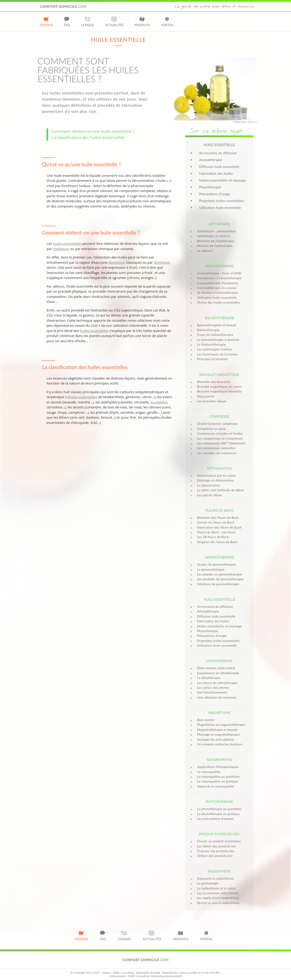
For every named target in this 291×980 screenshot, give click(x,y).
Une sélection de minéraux (217, 697)
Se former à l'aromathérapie (218, 292)
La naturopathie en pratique (218, 781)
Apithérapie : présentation (216, 231)
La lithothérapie (209, 678)
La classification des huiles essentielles (88, 137)
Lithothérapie (219, 661)
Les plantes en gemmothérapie (220, 574)
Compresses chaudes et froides (220, 433)
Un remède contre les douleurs (220, 744)
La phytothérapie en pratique (219, 814)
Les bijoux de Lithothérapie (217, 683)
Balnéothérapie (219, 318)
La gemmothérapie (211, 569)
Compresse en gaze (211, 429)
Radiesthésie (219, 871)
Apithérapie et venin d (213, 236)
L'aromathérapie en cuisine (217, 288)
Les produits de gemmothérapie (220, 579)
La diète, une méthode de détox (221, 490)
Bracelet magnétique (219, 375)
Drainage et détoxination (215, 480)
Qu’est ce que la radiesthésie (218, 903)
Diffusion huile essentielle (219, 167)
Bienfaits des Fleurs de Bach (218, 518)
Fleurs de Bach (219, 510)
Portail (167, 22)
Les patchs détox (209, 495)
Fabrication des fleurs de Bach (219, 527)
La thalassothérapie (211, 344)
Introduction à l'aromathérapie (220, 278)
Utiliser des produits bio (215, 856)
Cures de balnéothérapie (215, 335)
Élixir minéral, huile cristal (216, 668)
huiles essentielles (67, 243)
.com (63, 6)
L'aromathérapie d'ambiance (218, 283)
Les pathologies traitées (215, 349)
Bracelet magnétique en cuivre (220, 386)
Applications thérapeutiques (218, 767)
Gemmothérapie (219, 557)
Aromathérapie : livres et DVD (219, 273)
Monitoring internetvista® (166, 976)
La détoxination (209, 485)
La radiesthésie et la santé (216, 888)
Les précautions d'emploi (215, 819)
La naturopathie (209, 772)
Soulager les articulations (216, 739)
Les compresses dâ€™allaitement (221, 443)
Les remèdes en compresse (217, 453)
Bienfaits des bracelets (214, 382)
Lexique (88, 22)
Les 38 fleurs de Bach (213, 537)
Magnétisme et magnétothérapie (221, 725)
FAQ (67, 22)
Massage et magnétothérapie (218, 734)
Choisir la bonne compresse (217, 424)
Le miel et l (205, 251)
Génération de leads (148, 973)
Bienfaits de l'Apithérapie (216, 241)
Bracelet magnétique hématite (219, 391)
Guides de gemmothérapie (217, 564)
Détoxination (219, 468)
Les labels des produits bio (217, 846)
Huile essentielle (219, 599)
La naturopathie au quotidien (218, 776)
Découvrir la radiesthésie (216, 878)
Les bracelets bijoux (212, 401)
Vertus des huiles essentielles (219, 302)
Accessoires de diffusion (218, 153)
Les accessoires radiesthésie (218, 893)
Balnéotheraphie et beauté (217, 325)
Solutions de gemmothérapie (218, 584)
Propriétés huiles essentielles (222, 201)
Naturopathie (219, 760)
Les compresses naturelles (216, 448)
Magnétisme (220, 713)
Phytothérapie (210, 187)
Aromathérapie (211, 160)
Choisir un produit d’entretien (219, 841)
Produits (142, 22)
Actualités (114, 22)
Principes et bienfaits (213, 359)
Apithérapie (219, 224)
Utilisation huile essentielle (220, 208)
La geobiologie (208, 883)
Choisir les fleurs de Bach (216, 522)
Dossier (46, 22)
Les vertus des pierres (213, 688)
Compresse (219, 416)
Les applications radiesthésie (218, 898)
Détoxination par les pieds (216, 475)
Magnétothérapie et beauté (217, 730)
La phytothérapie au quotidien (219, 809)
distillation (61, 249)
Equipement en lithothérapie (218, 673)
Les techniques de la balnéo (217, 354)
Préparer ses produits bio (216, 851)
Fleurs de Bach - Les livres (216, 532)
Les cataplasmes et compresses (220, 438)
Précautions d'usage (215, 194)
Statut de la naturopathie (216, 786)
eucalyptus (159, 402)
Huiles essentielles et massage (223, 180)
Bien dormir (206, 720)
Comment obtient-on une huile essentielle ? (93, 131)
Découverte (206, 396)
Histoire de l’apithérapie (215, 246)
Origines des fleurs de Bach (217, 542)
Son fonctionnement (212, 692)
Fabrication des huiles (216, 173)
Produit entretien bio (219, 834)
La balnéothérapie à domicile (218, 340)
